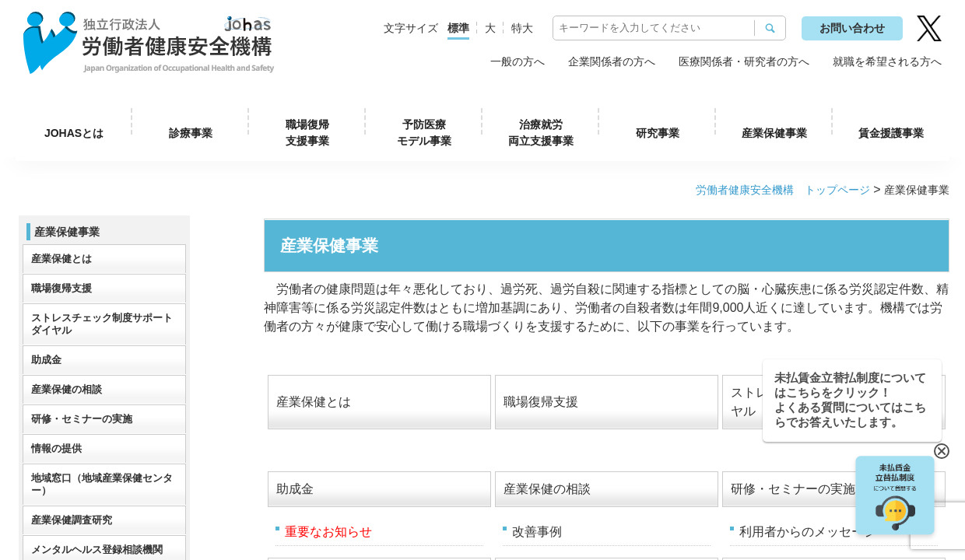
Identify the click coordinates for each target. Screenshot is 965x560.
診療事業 (191, 133)
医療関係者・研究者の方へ (744, 61)
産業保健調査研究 (72, 520)
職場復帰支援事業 (307, 133)
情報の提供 (56, 448)
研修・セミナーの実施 (793, 489)
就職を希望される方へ (887, 61)
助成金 (295, 489)
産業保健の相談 (547, 489)
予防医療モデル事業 (424, 133)
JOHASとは (74, 133)
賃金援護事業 (891, 133)
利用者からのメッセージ (808, 532)
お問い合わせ (852, 28)
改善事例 (537, 532)
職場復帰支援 (541, 402)
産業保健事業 (774, 133)
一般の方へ (518, 61)
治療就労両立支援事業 (541, 133)
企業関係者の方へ (612, 61)
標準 (458, 28)
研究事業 (658, 133)
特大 (522, 28)
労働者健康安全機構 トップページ (783, 190)
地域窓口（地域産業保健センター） (102, 484)
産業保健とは (314, 402)
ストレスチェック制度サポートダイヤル (102, 324)
